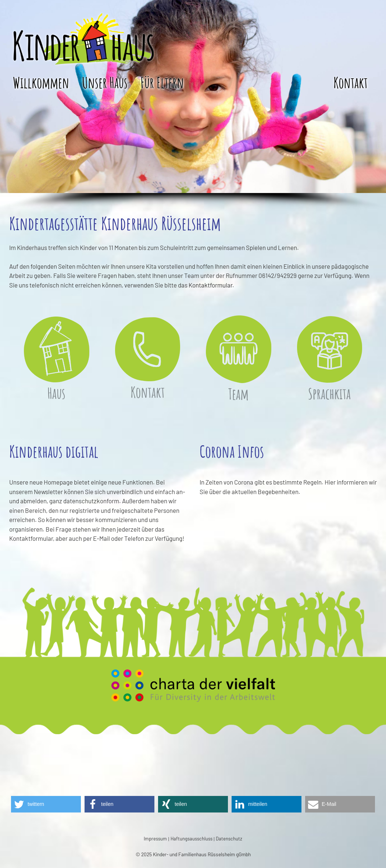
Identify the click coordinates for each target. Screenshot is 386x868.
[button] (46, 804)
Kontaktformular (210, 285)
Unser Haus (105, 83)
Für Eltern (162, 83)
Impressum (155, 839)
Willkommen (41, 83)
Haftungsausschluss (192, 839)
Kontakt (351, 83)
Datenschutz (229, 839)
